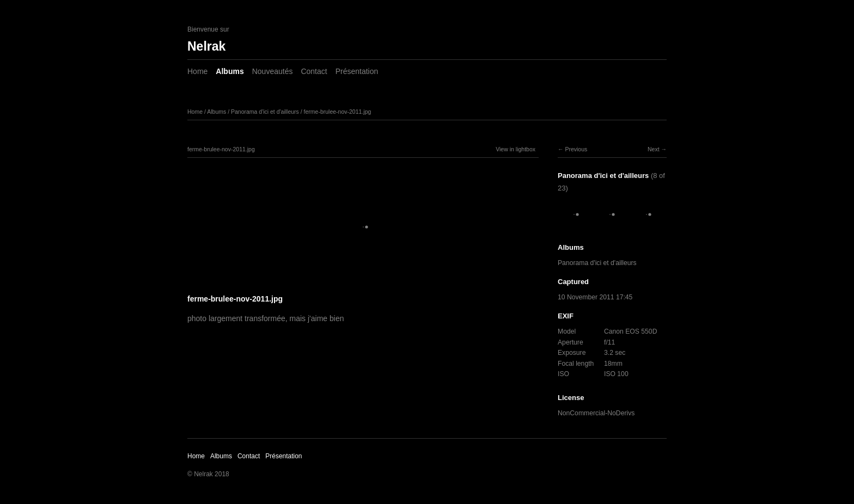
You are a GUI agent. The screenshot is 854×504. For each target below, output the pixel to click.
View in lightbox (516, 149)
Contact (314, 71)
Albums (230, 71)
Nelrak (206, 46)
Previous (576, 149)
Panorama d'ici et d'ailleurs (265, 112)
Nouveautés (273, 71)
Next (654, 149)
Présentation (357, 71)
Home (197, 71)
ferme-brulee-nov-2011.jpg (338, 112)
